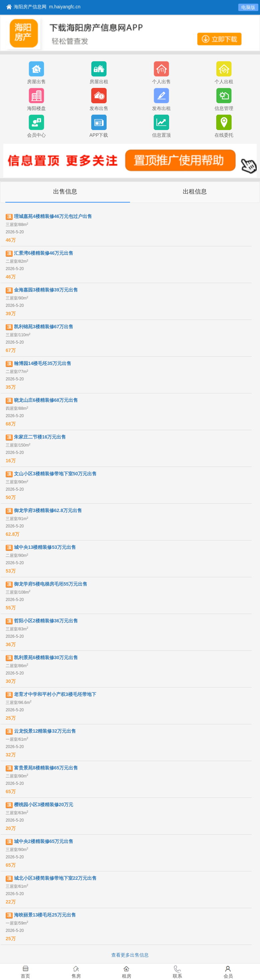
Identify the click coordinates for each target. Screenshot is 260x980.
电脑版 (248, 7)
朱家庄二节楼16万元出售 (40, 437)
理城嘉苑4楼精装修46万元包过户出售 (53, 216)
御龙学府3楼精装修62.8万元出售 (48, 510)
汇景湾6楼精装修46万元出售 (44, 253)
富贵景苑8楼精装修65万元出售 (46, 768)
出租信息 (195, 192)
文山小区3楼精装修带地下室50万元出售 (55, 474)
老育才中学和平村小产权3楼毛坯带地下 (55, 694)
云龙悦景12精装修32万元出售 (45, 731)
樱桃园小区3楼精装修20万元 (44, 805)
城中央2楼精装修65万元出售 (44, 841)
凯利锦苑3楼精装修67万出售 (44, 327)
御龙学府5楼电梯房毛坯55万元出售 (51, 584)
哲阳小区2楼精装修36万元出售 (46, 621)
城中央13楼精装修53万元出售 (45, 547)
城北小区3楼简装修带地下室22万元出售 (55, 878)
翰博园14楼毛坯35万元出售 (43, 363)
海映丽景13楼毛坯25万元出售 (45, 915)
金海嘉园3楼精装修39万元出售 (46, 290)
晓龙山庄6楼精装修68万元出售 (46, 400)
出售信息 (65, 192)
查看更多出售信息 (130, 955)
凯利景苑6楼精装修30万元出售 (46, 657)
